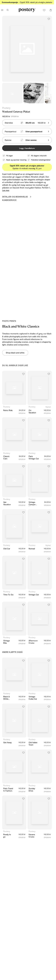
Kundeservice (9, 200)
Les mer (6, 190)
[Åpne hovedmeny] (2, 10)
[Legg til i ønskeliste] (49, 19)
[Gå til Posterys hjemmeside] (27, 10)
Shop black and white (15, 353)
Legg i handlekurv (27, 148)
